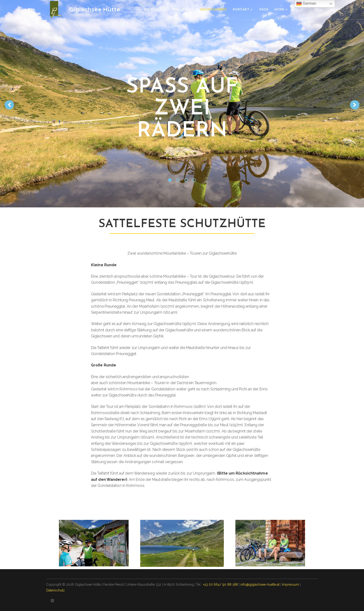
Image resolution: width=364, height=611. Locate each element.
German (306, 4)
